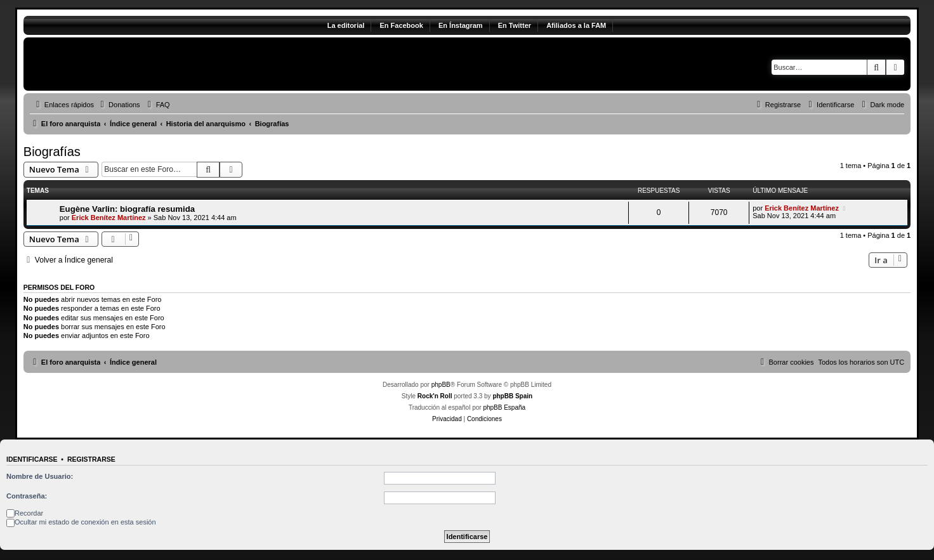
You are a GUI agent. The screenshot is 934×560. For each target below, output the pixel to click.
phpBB (441, 385)
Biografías (52, 152)
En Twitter (515, 25)
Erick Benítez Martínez (109, 218)
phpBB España (504, 407)
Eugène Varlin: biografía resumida (127, 209)
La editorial (346, 25)
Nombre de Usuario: (40, 476)
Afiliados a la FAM (576, 25)
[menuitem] (119, 105)
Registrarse (91, 459)
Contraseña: (27, 496)
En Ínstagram (461, 25)
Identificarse (32, 459)
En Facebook (401, 25)
